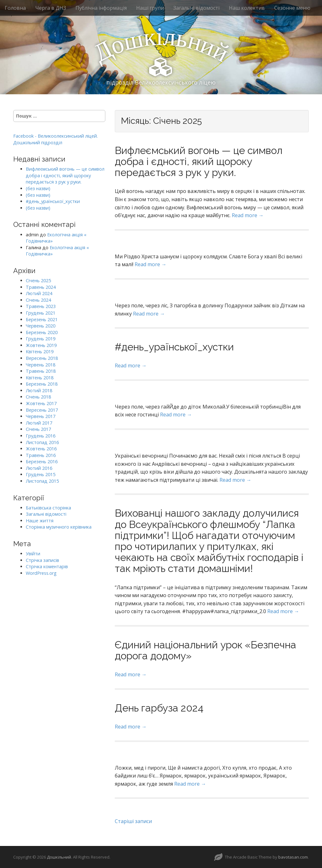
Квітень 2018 (40, 378)
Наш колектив (247, 8)
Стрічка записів (42, 560)
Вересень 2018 (42, 358)
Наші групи (150, 8)
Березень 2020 (42, 332)
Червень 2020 (41, 326)
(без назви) (38, 188)
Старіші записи (133, 821)
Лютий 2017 (39, 423)
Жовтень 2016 (41, 449)
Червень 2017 (41, 416)
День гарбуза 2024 (159, 708)
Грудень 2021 (41, 313)
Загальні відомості (196, 8)
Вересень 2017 (42, 410)
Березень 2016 (42, 461)
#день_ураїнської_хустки (174, 347)
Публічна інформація (101, 8)
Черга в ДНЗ (51, 8)
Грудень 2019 (41, 339)
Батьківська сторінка (48, 508)
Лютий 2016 (39, 468)
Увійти (33, 554)
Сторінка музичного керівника (59, 527)
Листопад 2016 (42, 442)
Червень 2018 (41, 365)
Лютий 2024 (39, 293)
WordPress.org (41, 573)
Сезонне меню (292, 8)
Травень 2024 (41, 287)
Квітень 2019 (40, 352)
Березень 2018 (42, 384)
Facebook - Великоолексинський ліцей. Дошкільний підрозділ (56, 139)
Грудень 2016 (41, 436)
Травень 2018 (41, 371)
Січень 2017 (38, 429)
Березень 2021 (42, 319)
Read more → (248, 215)
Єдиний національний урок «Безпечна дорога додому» (205, 650)
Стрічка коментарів (47, 566)
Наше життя (40, 521)
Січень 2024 (38, 300)
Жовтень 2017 (41, 403)
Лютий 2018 (39, 390)
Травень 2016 (41, 455)
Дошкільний (59, 857)
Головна (15, 8)
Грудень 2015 (41, 474)
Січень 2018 (38, 397)
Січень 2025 (38, 280)
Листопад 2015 (42, 481)
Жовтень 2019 (41, 345)
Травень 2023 (41, 306)
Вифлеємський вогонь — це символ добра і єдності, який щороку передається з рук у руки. (199, 161)
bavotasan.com (293, 857)
